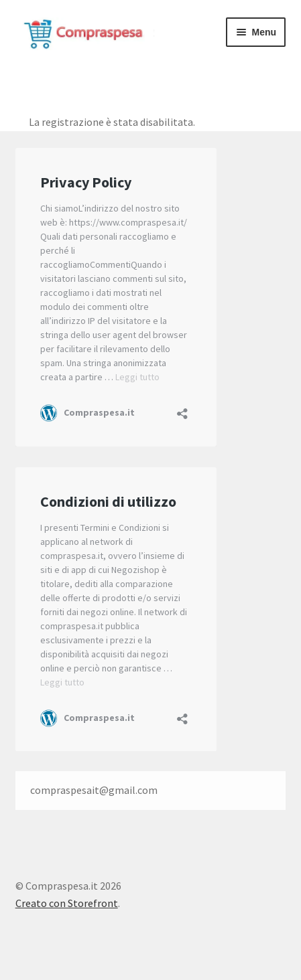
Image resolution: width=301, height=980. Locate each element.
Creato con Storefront (67, 903)
